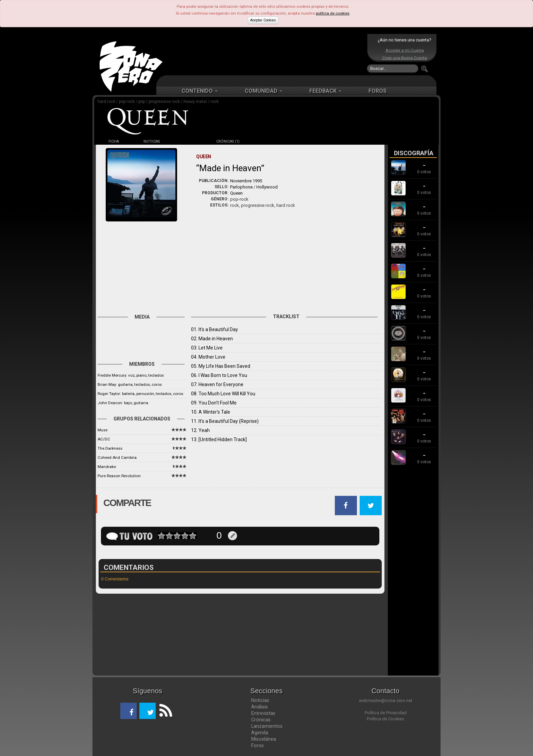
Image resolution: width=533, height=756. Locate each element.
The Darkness (110, 448)
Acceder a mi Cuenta (405, 50)
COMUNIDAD (263, 91)
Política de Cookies (385, 719)
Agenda (260, 733)
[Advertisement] (265, 54)
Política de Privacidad (386, 713)
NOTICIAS (152, 141)
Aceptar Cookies (263, 20)
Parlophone (241, 187)
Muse (102, 430)
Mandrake (107, 467)
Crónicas (261, 720)
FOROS (377, 91)
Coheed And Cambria (117, 457)
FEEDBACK (325, 91)
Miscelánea (264, 739)
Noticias (260, 700)
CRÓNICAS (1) (228, 141)
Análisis (260, 707)
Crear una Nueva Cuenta (405, 58)
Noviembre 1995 (246, 181)
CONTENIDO (200, 91)
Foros (257, 745)
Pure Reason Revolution (119, 476)
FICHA (114, 141)
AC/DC (104, 439)
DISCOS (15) (190, 141)
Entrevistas (263, 713)
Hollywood (267, 187)
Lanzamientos (267, 726)
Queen (236, 193)
